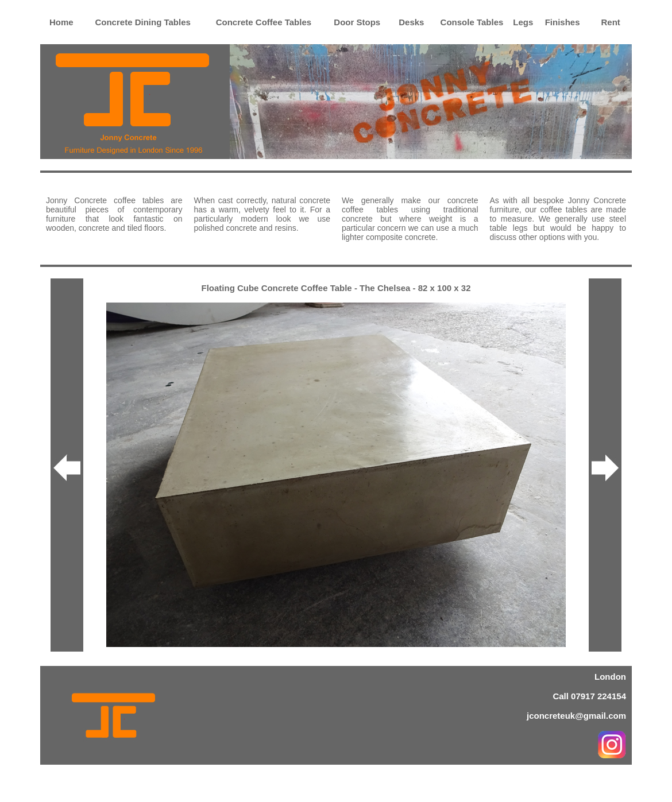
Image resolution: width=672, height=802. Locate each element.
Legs (523, 22)
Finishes (563, 22)
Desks (411, 22)
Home (61, 22)
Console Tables (472, 22)
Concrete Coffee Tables (264, 22)
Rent (611, 22)
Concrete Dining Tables (142, 22)
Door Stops (357, 22)
